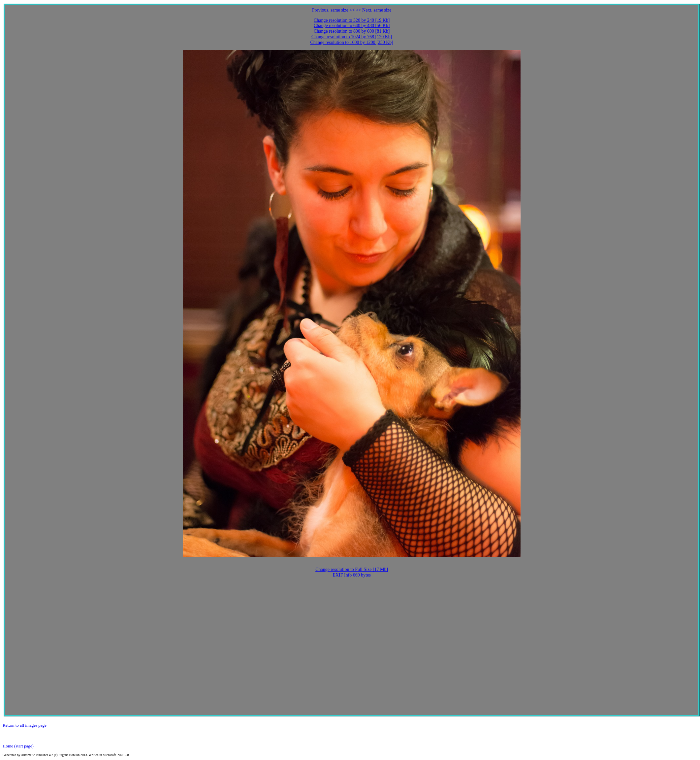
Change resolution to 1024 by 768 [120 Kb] (352, 37)
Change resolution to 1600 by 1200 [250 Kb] (352, 42)
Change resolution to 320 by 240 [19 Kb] (352, 20)
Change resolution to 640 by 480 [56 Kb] (352, 26)
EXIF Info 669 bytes (352, 575)
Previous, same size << (333, 10)
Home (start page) (18, 746)
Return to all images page (25, 725)
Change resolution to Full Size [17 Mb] (352, 569)
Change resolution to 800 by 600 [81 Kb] (352, 31)
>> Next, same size (374, 10)
